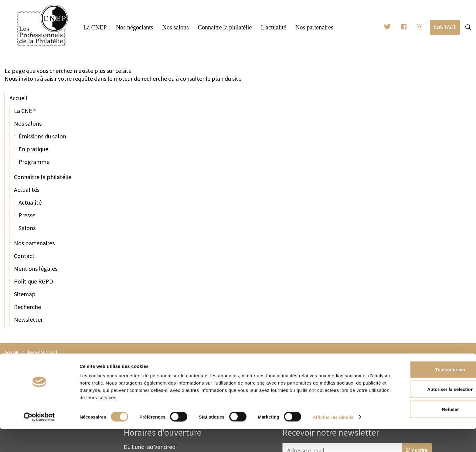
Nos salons (175, 27)
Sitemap (25, 294)
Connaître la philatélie (225, 27)
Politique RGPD (34, 281)
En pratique (33, 149)
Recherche (27, 307)
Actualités (27, 190)
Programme (34, 162)
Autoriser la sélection (425, 412)
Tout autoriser (425, 392)
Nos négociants (135, 27)
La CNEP (95, 27)
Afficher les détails (333, 440)
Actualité (30, 202)
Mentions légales (36, 268)
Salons (27, 228)
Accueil (18, 98)
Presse (27, 215)
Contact (445, 27)
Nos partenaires (314, 27)
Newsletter (28, 319)
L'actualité (274, 27)
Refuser (425, 432)
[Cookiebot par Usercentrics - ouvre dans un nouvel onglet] (39, 440)
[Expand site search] (468, 27)
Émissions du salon (42, 136)
